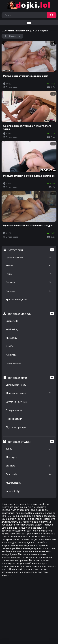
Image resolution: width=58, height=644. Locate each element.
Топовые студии (19, 442)
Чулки (28, 274)
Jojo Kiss (28, 346)
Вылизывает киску (28, 385)
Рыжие (28, 265)
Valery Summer (28, 363)
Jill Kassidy (28, 338)
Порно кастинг (28, 419)
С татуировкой (28, 410)
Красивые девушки (28, 299)
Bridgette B (28, 321)
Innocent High (28, 491)
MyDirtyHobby (28, 483)
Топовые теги (17, 378)
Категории (15, 250)
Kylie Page (28, 355)
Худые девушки (28, 257)
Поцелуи (28, 291)
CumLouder (28, 474)
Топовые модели (20, 314)
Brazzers (28, 466)
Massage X (28, 457)
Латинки (28, 282)
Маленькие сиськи (28, 393)
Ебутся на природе (28, 427)
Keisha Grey (28, 329)
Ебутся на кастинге (28, 402)
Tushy (28, 449)
